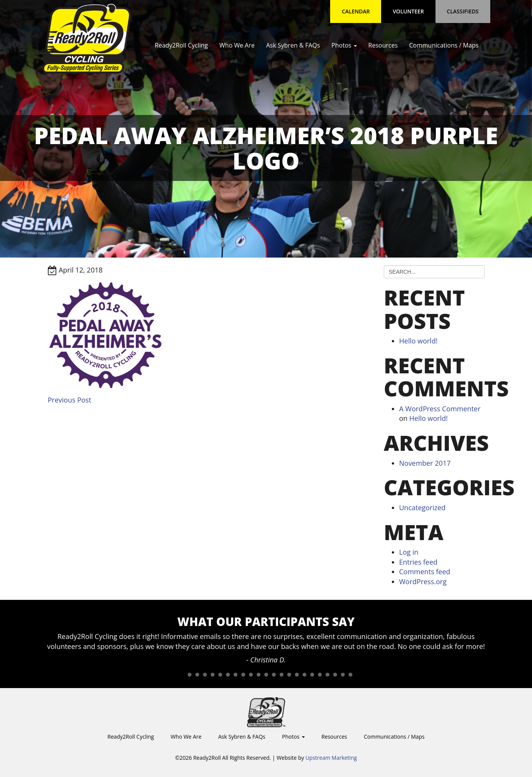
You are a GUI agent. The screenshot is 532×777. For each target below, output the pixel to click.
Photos (344, 45)
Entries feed (418, 562)
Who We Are (237, 45)
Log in (409, 552)
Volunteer (408, 11)
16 (297, 675)
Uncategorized (422, 508)
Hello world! (418, 341)
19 (320, 675)
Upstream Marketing (331, 758)
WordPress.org (423, 582)
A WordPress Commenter (440, 409)
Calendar (356, 11)
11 (259, 675)
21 (335, 675)
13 (274, 675)
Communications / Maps (444, 45)
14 (282, 675)
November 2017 (425, 463)
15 (289, 675)
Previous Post (70, 400)
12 (266, 675)
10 (251, 675)
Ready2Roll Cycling (181, 45)
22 (343, 675)
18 (312, 675)
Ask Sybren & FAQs (293, 45)
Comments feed (425, 572)
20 (327, 675)
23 (350, 675)
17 (304, 675)
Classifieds (463, 11)
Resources (383, 45)
